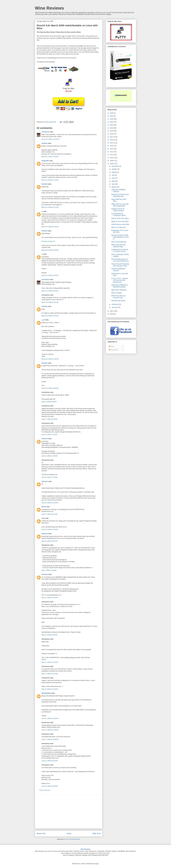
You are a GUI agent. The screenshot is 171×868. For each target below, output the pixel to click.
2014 (112, 146)
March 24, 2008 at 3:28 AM (50, 275)
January (115, 307)
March (114, 187)
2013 (112, 149)
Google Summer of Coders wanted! (118, 210)
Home (69, 834)
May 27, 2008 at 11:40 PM (50, 674)
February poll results (118, 301)
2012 (112, 152)
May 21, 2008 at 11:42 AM (50, 662)
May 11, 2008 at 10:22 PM (50, 598)
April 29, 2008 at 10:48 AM (50, 529)
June (114, 178)
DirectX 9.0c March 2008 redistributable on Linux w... (120, 237)
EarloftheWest (46, 693)
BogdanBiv (45, 161)
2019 (112, 131)
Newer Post (41, 834)
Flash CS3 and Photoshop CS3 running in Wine (120, 265)
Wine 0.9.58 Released (119, 242)
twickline (45, 143)
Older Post (97, 834)
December (115, 166)
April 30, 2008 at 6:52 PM (49, 541)
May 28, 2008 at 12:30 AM (50, 689)
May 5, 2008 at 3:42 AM (49, 570)
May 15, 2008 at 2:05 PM (49, 635)
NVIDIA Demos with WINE (120, 224)
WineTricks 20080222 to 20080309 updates (120, 286)
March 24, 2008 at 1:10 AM (50, 180)
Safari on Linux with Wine (120, 221)
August (114, 172)
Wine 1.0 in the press (119, 227)
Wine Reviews (49, 8)
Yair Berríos (46, 132)
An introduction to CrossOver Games (118, 215)
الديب (43, 320)
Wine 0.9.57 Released (119, 290)
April (113, 184)
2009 (112, 161)
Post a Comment (45, 790)
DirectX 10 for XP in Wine (120, 218)
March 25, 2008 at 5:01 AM (50, 316)
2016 (112, 140)
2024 (112, 116)
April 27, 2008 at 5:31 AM (49, 514)
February (115, 304)
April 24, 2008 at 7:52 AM (49, 477)
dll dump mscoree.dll (48, 241)
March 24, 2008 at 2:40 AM (50, 227)
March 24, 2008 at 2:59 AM (50, 250)
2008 (112, 164)
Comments (113, 350)
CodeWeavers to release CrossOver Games (120, 250)
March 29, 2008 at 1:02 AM (50, 359)
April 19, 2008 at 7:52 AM (49, 435)
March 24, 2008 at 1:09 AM (50, 157)
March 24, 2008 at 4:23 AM (50, 291)
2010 (112, 158)
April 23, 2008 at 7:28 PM (49, 456)
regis (43, 518)
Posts (112, 346)
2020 (112, 128)
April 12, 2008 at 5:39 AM (49, 419)
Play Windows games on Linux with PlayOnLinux (120, 260)
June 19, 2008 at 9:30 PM (50, 786)
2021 (112, 125)
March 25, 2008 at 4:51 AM (50, 302)
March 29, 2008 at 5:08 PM (50, 388)
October (115, 169)
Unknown (45, 439)
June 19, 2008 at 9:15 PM (50, 761)
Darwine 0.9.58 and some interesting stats (120, 195)
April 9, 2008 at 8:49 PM (49, 402)
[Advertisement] (69, 811)
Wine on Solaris (117, 293)
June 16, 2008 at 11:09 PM (50, 730)
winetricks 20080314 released (118, 270)
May (113, 181)
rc (42, 211)
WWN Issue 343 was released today (118, 246)
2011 (112, 155)
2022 (112, 122)
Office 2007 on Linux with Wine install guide (120, 205)
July (113, 175)
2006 (112, 314)
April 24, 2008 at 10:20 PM (50, 503)
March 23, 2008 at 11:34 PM (50, 139)
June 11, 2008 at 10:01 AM (50, 718)
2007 (112, 311)
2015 (112, 143)
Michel (44, 507)
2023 (112, 119)
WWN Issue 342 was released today (118, 297)
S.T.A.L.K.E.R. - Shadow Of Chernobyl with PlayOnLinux (120, 280)
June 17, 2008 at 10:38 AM (50, 739)
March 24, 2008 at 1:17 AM (50, 207)
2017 (112, 137)
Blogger (96, 864)
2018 (112, 134)
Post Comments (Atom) (73, 839)
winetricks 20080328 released (118, 191)
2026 (112, 113)
